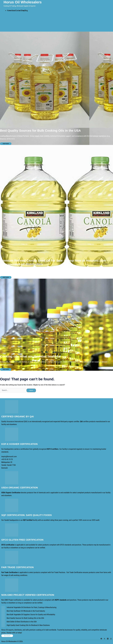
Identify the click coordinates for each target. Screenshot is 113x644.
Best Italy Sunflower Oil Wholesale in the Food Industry (26, 611)
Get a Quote (7, 636)
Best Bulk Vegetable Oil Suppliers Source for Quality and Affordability (31, 615)
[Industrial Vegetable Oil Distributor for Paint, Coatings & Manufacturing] (3, 608)
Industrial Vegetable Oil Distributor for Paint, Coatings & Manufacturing (32, 607)
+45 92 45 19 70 (7, 459)
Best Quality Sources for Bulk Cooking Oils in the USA (25, 618)
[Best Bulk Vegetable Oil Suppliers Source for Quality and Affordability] (3, 615)
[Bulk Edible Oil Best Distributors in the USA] (3, 622)
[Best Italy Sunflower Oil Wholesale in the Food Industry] (3, 611)
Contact (18, 11)
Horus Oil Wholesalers (23, 2)
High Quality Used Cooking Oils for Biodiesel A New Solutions (28, 625)
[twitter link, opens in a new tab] (105, 638)
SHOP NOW (6, 144)
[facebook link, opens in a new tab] (101, 638)
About (13, 11)
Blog (26, 11)
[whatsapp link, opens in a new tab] (111, 638)
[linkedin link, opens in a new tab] (108, 638)
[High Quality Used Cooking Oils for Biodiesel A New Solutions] (3, 626)
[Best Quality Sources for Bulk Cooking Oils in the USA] (3, 618)
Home (9, 11)
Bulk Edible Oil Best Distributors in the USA (22, 622)
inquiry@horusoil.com (9, 457)
